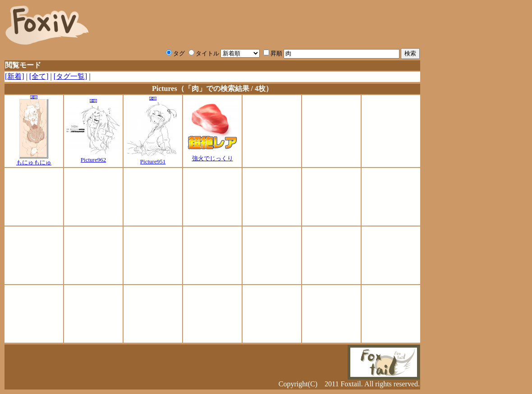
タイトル (204, 53)
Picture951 (153, 159)
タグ (175, 53)
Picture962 (93, 157)
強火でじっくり (212, 155)
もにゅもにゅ (34, 159)
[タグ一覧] (71, 76)
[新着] (15, 76)
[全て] (39, 76)
